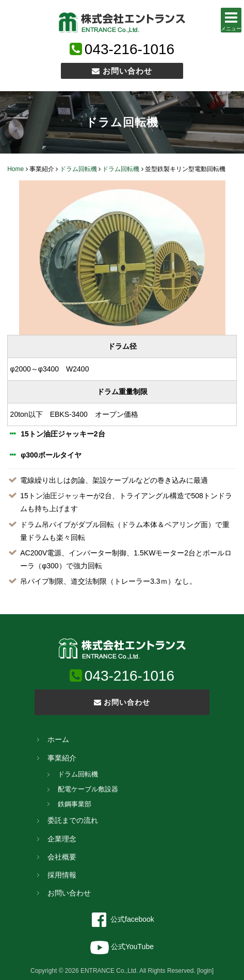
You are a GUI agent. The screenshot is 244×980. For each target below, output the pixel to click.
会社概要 (62, 857)
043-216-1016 (129, 49)
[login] (205, 971)
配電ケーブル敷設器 (88, 789)
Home (15, 169)
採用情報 (62, 875)
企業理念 (62, 839)
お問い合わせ (122, 71)
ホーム (58, 739)
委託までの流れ (73, 820)
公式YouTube (122, 947)
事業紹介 (62, 758)
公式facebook (122, 919)
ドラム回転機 (78, 169)
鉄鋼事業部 (75, 804)
